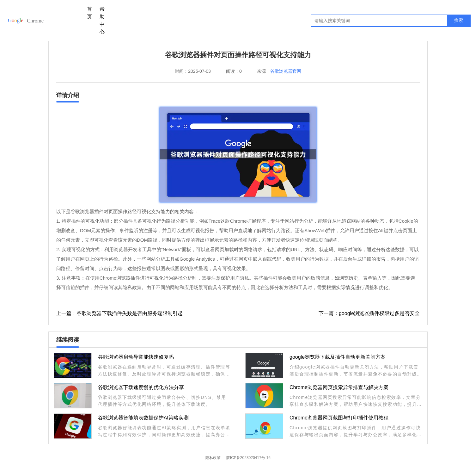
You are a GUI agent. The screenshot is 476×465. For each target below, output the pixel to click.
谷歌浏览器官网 (286, 71)
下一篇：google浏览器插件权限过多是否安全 (369, 313)
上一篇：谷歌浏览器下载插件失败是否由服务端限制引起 (119, 313)
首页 (89, 13)
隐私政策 (213, 458)
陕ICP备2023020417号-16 (248, 458)
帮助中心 (102, 20)
